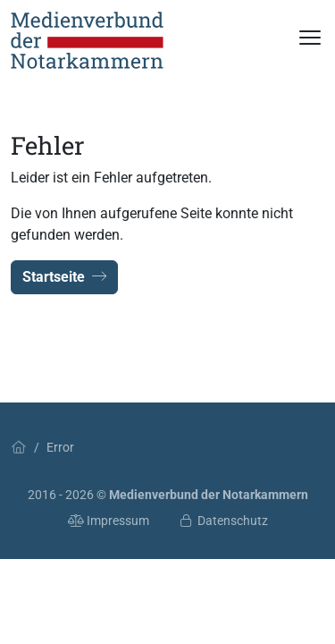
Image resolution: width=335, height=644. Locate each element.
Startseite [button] (64, 277)
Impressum (109, 521)
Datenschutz (223, 521)
